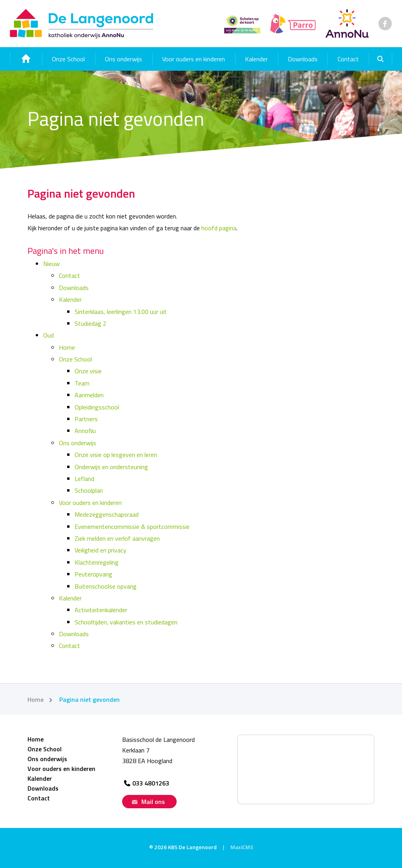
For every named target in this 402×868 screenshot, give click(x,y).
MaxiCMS (242, 847)
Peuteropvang (93, 574)
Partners (86, 419)
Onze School (68, 59)
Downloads (303, 59)
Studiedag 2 (90, 323)
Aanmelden (89, 395)
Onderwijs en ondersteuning (111, 467)
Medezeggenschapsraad (107, 514)
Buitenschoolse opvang (106, 586)
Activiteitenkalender (101, 610)
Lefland (84, 479)
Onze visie (88, 371)
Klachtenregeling (97, 562)
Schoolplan (89, 490)
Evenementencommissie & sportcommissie (132, 527)
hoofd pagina (219, 228)
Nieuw (51, 264)
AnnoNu (85, 431)
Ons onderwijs (123, 59)
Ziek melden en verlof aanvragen (117, 538)
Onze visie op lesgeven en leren (116, 455)
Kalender (256, 59)
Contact (348, 59)
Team (82, 383)
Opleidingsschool (97, 407)
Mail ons (147, 802)
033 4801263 (146, 783)
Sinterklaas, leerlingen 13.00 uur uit (121, 312)
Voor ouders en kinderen (194, 59)
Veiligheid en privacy (100, 550)
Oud (48, 335)
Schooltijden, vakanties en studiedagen (126, 622)
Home (67, 347)
